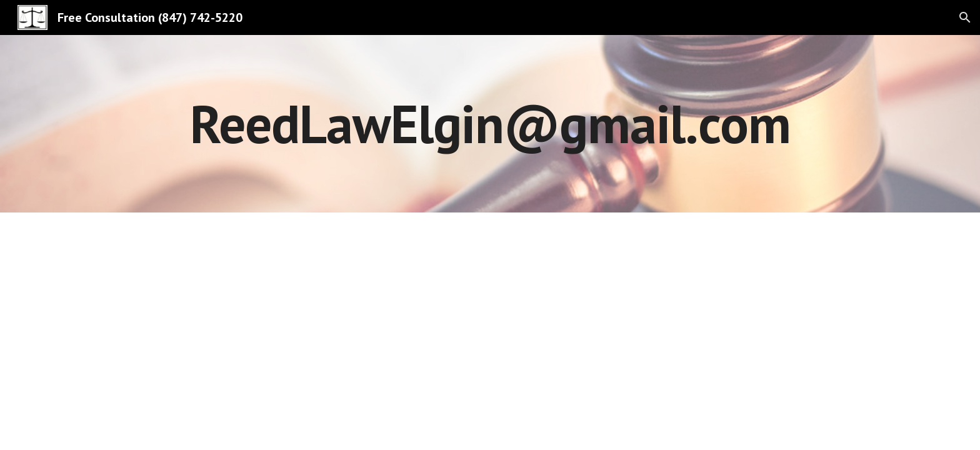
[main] (490, 123)
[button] (965, 17)
